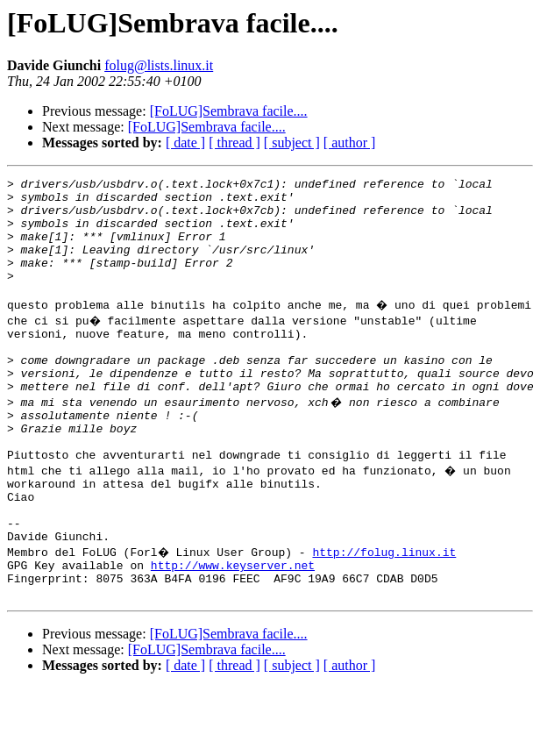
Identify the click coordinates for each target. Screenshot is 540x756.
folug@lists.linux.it (159, 65)
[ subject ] (292, 143)
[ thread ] (234, 143)
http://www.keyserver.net (233, 628)
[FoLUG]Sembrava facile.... (229, 111)
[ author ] (350, 143)
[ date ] (185, 143)
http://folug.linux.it (387, 612)
